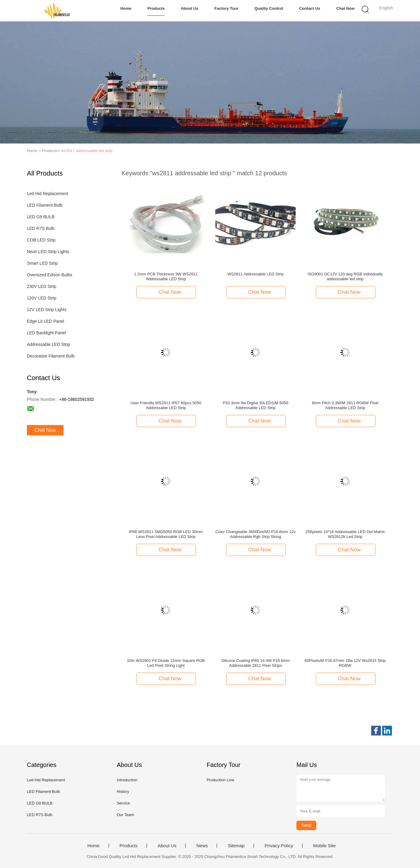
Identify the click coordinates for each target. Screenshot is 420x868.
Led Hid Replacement (47, 194)
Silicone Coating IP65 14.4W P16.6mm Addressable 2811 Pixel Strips (256, 663)
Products (156, 8)
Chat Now (346, 8)
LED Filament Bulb (45, 205)
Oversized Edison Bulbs (50, 275)
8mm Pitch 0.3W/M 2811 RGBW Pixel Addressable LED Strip (345, 405)
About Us (190, 8)
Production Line (220, 780)
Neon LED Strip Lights (48, 252)
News (202, 846)
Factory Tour (227, 8)
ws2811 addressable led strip (87, 151)
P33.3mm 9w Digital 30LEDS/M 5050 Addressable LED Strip (256, 405)
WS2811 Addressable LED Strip (255, 274)
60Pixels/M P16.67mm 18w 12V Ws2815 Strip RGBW (345, 663)
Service (123, 803)
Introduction (127, 780)
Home (126, 8)
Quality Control (269, 8)
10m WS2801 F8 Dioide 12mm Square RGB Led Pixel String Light (166, 663)
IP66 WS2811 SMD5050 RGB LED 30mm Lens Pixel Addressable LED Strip (166, 534)
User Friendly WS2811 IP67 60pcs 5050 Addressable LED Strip (166, 405)
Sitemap (236, 846)
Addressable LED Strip (49, 344)
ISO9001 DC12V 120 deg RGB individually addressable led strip (345, 276)
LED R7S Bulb (41, 228)
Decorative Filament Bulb (51, 356)
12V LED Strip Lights (47, 310)
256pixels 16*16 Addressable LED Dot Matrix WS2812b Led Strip (345, 534)
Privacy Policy (279, 846)
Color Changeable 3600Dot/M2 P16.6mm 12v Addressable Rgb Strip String (256, 534)
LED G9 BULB (41, 217)
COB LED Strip (41, 240)
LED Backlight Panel (46, 333)
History (123, 792)
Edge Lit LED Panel (45, 321)
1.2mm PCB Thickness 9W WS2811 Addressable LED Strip (166, 276)
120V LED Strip (42, 298)
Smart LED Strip (42, 263)
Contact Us (310, 8)
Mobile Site (324, 846)
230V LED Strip (42, 286)
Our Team (125, 815)
